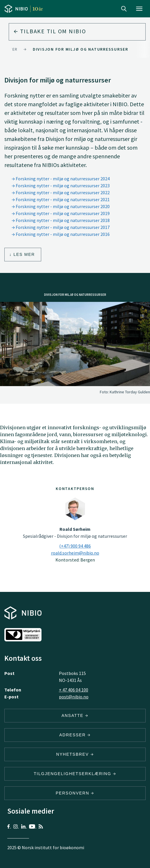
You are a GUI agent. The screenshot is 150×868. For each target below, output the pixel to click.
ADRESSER (75, 735)
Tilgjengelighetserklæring (75, 774)
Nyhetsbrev (75, 754)
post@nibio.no (74, 697)
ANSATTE (75, 715)
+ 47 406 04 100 (74, 690)
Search (124, 9)
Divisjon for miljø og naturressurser (81, 49)
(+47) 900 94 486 (75, 546)
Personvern (75, 793)
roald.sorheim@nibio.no (75, 553)
